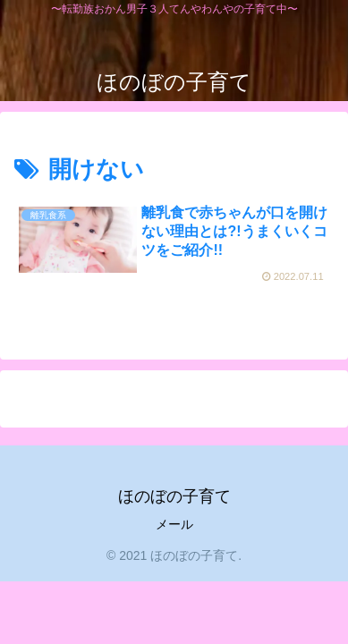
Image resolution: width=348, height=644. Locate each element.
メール (174, 524)
